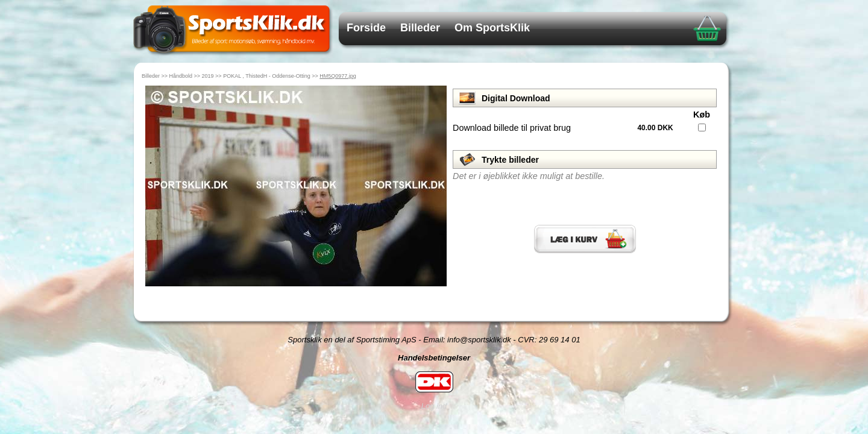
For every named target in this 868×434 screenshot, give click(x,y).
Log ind (434, 406)
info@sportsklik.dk (479, 340)
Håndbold (181, 76)
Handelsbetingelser (434, 358)
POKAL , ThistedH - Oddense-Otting (267, 76)
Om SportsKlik (492, 28)
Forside (366, 28)
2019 (208, 76)
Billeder (420, 28)
